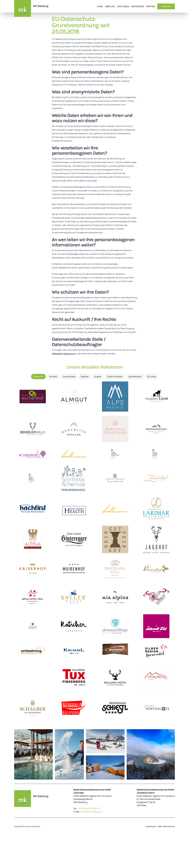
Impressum (151, 826)
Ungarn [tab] (98, 377)
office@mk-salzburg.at (63, 354)
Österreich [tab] (38, 377)
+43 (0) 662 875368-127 (89, 808)
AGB (160, 826)
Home (100, 6)
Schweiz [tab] (53, 377)
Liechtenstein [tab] (135, 377)
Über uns (110, 6)
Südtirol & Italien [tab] (115, 377)
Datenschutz (169, 826)
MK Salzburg (41, 6)
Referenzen (138, 6)
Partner (151, 6)
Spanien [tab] (85, 377)
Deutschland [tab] (69, 377)
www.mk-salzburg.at (33, 826)
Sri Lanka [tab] (152, 377)
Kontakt (166, 6)
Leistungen (123, 6)
